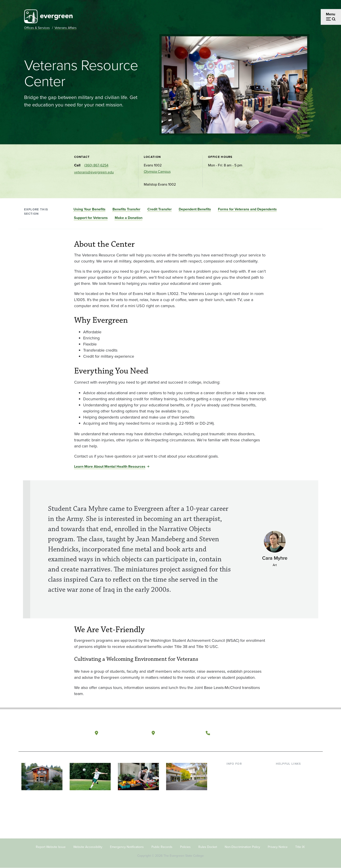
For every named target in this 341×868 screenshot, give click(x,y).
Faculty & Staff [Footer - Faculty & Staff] (238, 793)
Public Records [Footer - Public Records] (162, 847)
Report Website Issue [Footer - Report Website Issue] (51, 847)
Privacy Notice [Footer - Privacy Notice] (278, 847)
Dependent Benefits (195, 209)
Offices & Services (37, 28)
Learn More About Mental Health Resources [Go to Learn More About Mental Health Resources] (110, 466)
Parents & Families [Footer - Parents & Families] (241, 785)
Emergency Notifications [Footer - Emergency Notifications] (127, 847)
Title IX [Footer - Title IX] (300, 847)
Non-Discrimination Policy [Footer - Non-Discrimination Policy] (242, 847)
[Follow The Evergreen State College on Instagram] (293, 733)
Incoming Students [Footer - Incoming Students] (241, 778)
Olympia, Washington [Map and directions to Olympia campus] (123, 733)
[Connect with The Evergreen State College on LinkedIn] (303, 733)
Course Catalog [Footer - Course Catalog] (288, 793)
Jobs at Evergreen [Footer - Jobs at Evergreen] (290, 814)
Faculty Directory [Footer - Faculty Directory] (289, 778)
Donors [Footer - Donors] (232, 800)
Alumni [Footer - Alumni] (232, 807)
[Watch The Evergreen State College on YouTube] (284, 733)
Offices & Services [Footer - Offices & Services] (290, 785)
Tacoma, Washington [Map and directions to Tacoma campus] (179, 733)
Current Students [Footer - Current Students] (240, 771)
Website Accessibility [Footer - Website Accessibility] (88, 847)
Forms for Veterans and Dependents (247, 209)
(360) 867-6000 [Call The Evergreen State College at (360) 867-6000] (229, 733)
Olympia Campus (157, 172)
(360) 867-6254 (96, 165)
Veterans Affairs (66, 28)
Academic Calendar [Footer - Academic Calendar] (291, 800)
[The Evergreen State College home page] (51, 734)
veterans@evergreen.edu (94, 172)
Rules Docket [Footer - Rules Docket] (208, 847)
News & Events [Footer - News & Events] (288, 807)
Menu (331, 14)
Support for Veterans (91, 218)
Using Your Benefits (89, 209)
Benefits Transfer (126, 209)
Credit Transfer (160, 209)
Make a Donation (129, 218)
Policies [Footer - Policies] (185, 847)
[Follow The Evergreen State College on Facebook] (275, 733)
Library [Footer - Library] (281, 771)
